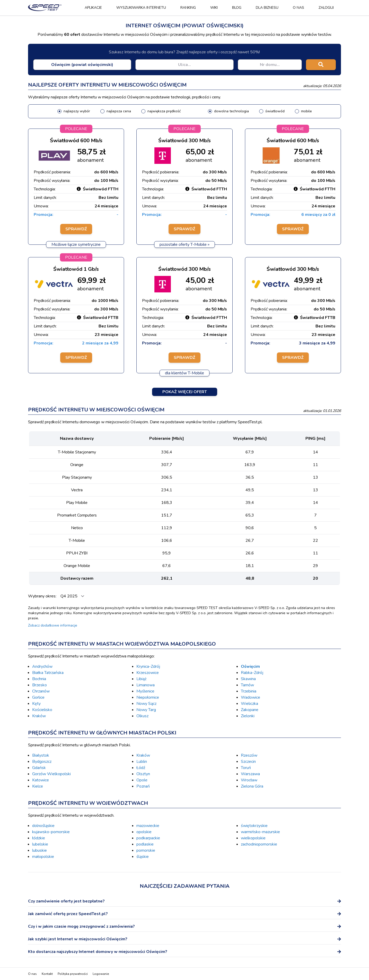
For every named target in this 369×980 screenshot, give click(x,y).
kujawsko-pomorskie (51, 832)
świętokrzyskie (254, 826)
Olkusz (142, 716)
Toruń (246, 768)
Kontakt (47, 974)
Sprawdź (76, 229)
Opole (142, 780)
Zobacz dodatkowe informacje (53, 625)
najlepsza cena (119, 111)
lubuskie (39, 850)
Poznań (143, 786)
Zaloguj (326, 8)
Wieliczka (249, 704)
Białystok (41, 755)
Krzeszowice (148, 673)
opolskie (144, 832)
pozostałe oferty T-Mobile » (184, 244)
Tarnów (247, 685)
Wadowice (251, 697)
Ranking (188, 8)
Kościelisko (42, 710)
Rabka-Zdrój (252, 673)
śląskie (143, 857)
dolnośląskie (43, 826)
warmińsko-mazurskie (260, 832)
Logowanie (101, 974)
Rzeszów (249, 755)
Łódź (141, 768)
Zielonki (248, 716)
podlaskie (145, 844)
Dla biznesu (267, 8)
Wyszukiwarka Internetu (141, 8)
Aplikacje (93, 8)
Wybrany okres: (43, 596)
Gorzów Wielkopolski (51, 774)
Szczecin (248, 762)
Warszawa (250, 774)
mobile (306, 111)
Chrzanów (41, 691)
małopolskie (43, 857)
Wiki (214, 8)
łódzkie (39, 838)
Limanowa (146, 685)
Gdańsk (39, 768)
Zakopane (250, 710)
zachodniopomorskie (259, 844)
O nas (298, 8)
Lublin (142, 762)
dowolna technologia (231, 111)
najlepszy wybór (77, 111)
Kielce (38, 786)
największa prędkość (164, 111)
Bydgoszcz (42, 762)
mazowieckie (148, 826)
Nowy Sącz (146, 704)
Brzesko (39, 685)
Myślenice (145, 691)
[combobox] (82, 65)
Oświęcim (250, 666)
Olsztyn (143, 774)
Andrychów (42, 666)
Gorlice (38, 697)
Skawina (248, 679)
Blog (237, 8)
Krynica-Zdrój (148, 666)
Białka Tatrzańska (48, 673)
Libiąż (141, 679)
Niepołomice (148, 697)
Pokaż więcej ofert (185, 392)
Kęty (36, 704)
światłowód (275, 111)
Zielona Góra (252, 786)
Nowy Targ (146, 710)
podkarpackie (148, 838)
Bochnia (39, 679)
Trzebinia (249, 691)
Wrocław (249, 780)
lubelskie (40, 844)
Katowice (41, 780)
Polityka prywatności (73, 974)
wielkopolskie (253, 838)
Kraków (39, 716)
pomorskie (146, 850)
